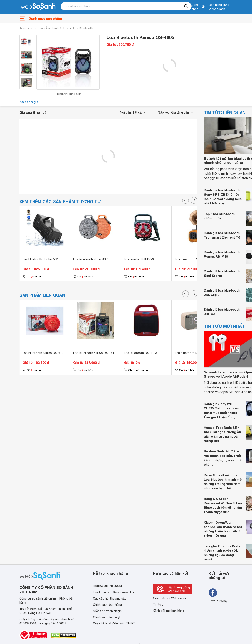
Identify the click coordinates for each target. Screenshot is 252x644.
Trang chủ (26, 28)
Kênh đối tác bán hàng (169, 611)
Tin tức (158, 604)
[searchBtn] (186, 6)
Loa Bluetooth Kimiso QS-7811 (95, 353)
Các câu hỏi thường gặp (110, 598)
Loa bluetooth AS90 (189, 259)
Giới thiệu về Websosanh (170, 598)
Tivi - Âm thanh (48, 28)
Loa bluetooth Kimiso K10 (193, 353)
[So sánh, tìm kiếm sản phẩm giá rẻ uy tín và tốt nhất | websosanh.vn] (38, 7)
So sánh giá (29, 102)
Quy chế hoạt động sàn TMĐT (114, 623)
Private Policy (218, 601)
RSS (212, 607)
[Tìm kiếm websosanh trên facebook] (213, 593)
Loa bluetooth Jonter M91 (41, 259)
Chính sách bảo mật (107, 617)
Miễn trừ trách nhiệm (107, 611)
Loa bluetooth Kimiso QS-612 (43, 353)
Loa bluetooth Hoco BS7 (90, 259)
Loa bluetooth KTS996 (140, 259)
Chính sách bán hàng (107, 605)
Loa (66, 28)
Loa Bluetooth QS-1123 (140, 353)
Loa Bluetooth (83, 28)
